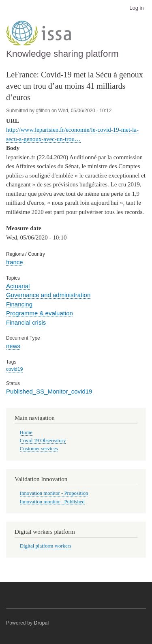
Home (26, 432)
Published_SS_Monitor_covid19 (49, 391)
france (15, 262)
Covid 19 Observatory (43, 441)
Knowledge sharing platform (62, 54)
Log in (136, 8)
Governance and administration (48, 295)
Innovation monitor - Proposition (54, 493)
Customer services (39, 449)
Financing (19, 304)
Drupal (42, 623)
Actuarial (18, 286)
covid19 (14, 369)
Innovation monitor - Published (52, 502)
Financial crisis (26, 322)
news (13, 346)
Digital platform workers (46, 546)
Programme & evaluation (40, 313)
